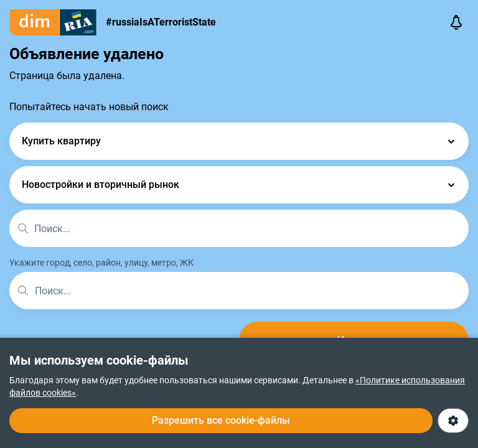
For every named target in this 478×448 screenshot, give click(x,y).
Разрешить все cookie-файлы (221, 420)
